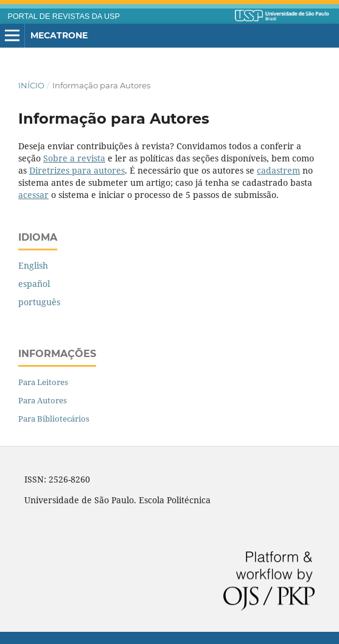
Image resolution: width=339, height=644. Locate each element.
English (33, 265)
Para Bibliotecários (54, 419)
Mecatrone (59, 35)
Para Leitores (43, 382)
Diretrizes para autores (77, 170)
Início (31, 85)
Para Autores (43, 400)
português (39, 302)
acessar (33, 195)
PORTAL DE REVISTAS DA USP (64, 16)
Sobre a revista (74, 158)
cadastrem (278, 170)
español (34, 284)
